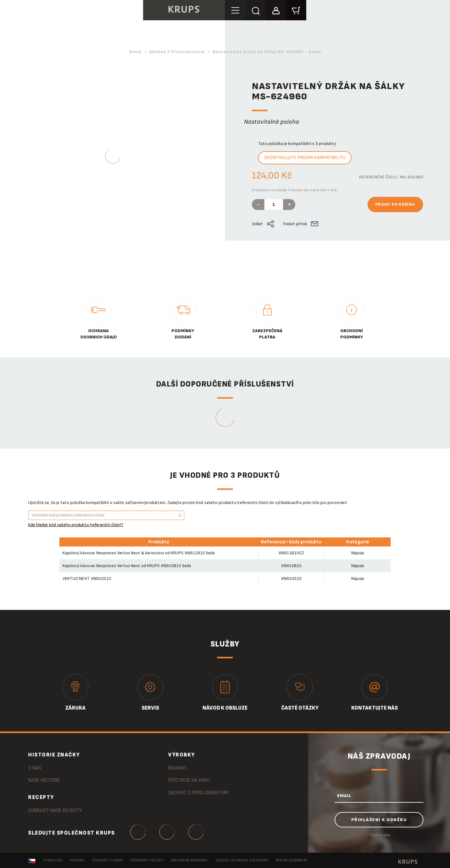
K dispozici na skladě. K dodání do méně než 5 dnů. (295, 190)
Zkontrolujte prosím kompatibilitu (305, 158)
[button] (276, 10)
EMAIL (345, 796)
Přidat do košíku (395, 205)
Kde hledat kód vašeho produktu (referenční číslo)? (76, 525)
